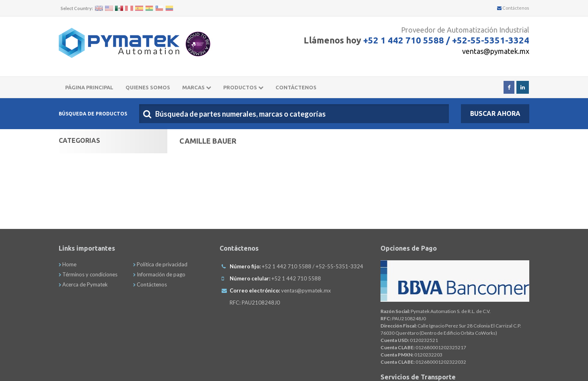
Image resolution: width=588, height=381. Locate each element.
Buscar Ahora (495, 113)
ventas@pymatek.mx (496, 51)
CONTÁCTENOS (296, 87)
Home (68, 264)
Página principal (89, 87)
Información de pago (159, 274)
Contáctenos (513, 8)
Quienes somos (148, 87)
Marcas (197, 87)
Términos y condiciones (88, 274)
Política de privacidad (160, 264)
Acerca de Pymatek (83, 284)
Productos (243, 87)
